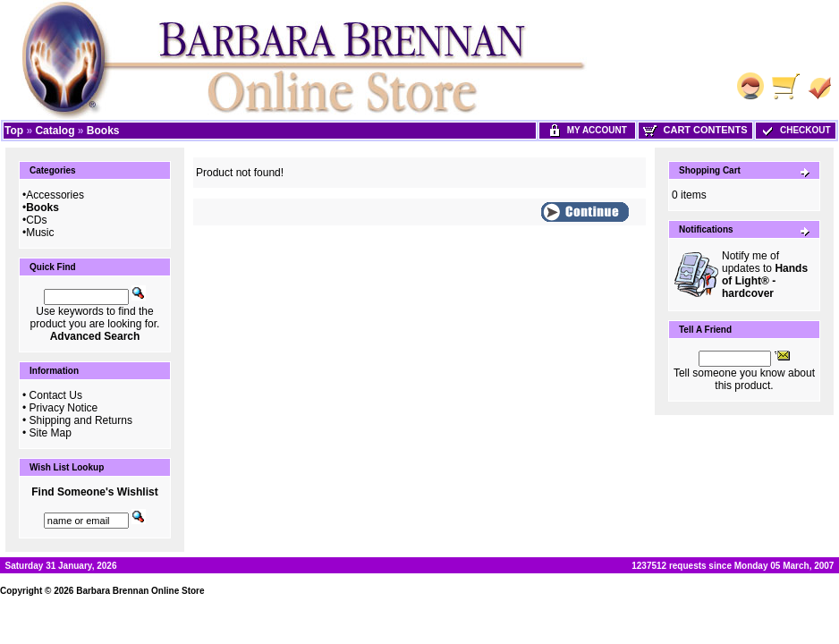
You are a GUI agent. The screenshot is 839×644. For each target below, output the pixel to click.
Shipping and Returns (81, 420)
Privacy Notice (64, 408)
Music (40, 233)
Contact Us (56, 395)
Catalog (55, 131)
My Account (587, 130)
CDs (36, 220)
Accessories (55, 195)
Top (14, 131)
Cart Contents (695, 130)
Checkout (795, 130)
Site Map (51, 433)
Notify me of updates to (765, 275)
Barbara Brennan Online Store (140, 591)
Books (103, 131)
